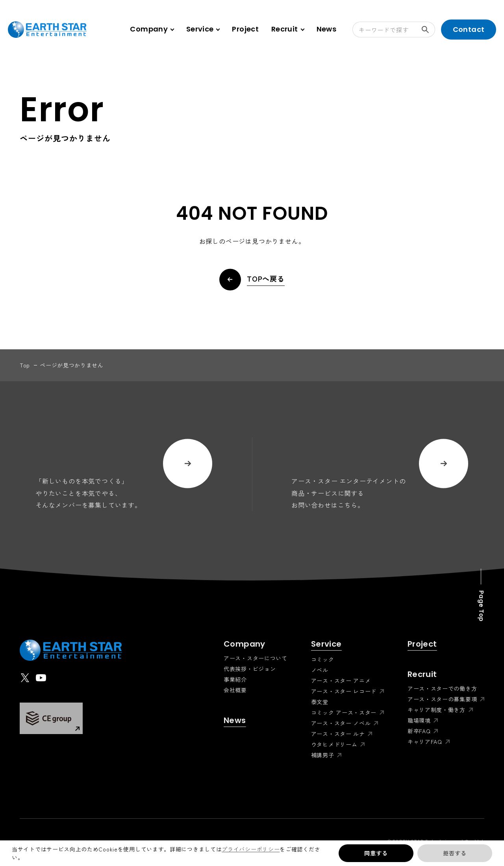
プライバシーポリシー (251, 849)
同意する (376, 853)
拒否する (455, 853)
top (25, 365)
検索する (428, 30)
